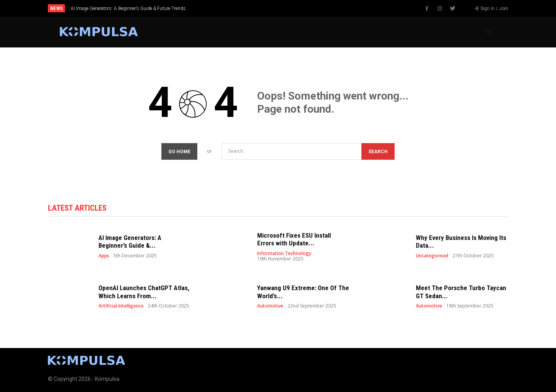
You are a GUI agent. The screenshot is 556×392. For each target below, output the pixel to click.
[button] (490, 32)
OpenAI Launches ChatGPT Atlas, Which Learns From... (144, 292)
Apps (104, 256)
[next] (304, 8)
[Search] (378, 151)
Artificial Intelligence (121, 306)
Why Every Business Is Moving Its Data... (461, 242)
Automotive (270, 306)
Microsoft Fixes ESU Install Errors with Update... (294, 239)
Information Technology (284, 253)
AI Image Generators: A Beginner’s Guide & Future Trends (128, 8)
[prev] (291, 8)
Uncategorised (432, 256)
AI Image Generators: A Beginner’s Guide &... (130, 242)
